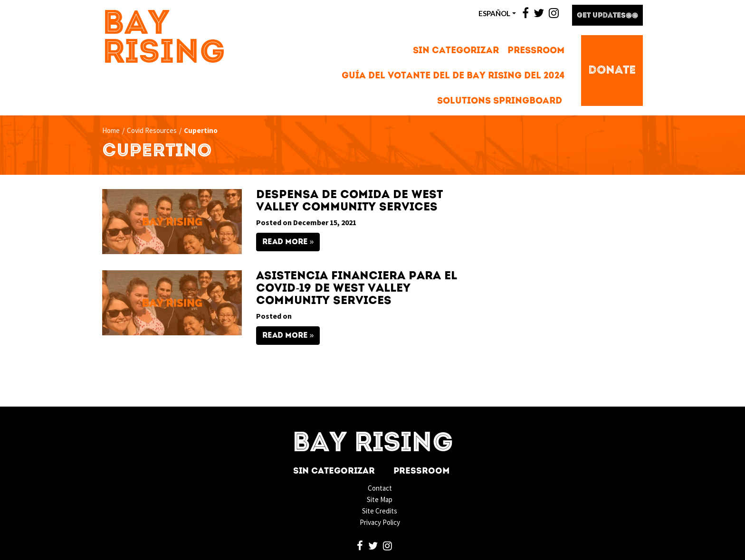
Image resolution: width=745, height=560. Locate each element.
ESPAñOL (494, 13)
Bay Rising (164, 39)
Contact (380, 488)
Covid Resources (152, 130)
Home (111, 130)
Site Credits (380, 511)
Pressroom (536, 51)
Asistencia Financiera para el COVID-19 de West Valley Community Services (357, 289)
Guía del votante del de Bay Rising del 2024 (453, 76)
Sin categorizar (456, 51)
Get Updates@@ (607, 16)
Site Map (380, 499)
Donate (612, 71)
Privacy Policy (380, 522)
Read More (285, 242)
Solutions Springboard (500, 101)
